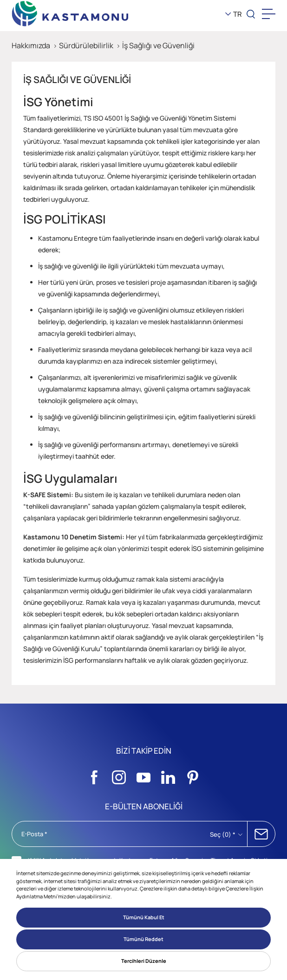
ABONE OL (261, 834)
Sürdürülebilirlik (86, 45)
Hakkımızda (31, 45)
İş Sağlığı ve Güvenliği (158, 45)
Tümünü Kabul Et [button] (144, 917)
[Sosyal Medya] (94, 775)
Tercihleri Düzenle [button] (144, 961)
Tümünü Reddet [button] (143, 939)
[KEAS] (70, 14)
